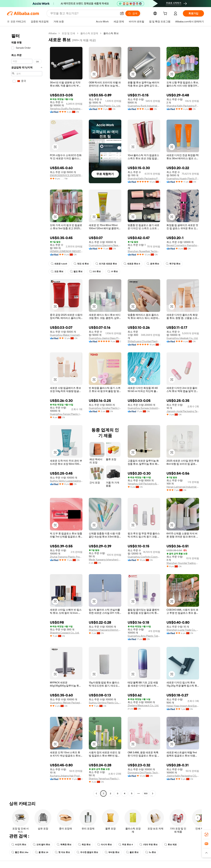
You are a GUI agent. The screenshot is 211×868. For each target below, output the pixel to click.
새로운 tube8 (59, 264)
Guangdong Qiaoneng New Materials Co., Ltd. (105, 245)
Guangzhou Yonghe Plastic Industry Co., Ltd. (105, 408)
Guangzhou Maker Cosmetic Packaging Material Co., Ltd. (66, 335)
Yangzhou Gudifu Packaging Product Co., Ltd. (66, 109)
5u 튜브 (151, 852)
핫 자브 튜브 (62, 852)
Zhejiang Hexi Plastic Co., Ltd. (105, 106)
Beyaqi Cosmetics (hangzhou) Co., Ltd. (183, 245)
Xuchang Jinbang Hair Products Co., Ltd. (66, 776)
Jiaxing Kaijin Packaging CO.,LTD (183, 776)
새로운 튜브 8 (132, 264)
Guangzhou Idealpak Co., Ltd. (182, 338)
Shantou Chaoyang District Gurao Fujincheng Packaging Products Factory (105, 630)
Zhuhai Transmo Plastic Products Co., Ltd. (66, 557)
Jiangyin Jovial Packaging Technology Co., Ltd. (183, 411)
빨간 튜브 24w (20, 852)
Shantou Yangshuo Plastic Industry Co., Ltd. (105, 779)
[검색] (133, 13)
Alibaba (52, 33)
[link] (206, 835)
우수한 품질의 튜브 (87, 852)
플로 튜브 (132, 852)
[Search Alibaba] (84, 13)
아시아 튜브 (105, 845)
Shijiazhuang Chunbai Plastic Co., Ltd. (144, 341)
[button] (122, 13)
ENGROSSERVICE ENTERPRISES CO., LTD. (66, 175)
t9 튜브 (113, 271)
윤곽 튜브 (153, 264)
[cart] (166, 14)
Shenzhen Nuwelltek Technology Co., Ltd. (144, 251)
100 (146, 793)
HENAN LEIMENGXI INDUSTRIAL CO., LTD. (66, 251)
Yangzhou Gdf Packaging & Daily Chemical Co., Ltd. (144, 484)
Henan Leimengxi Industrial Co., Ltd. (183, 487)
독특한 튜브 (64, 845)
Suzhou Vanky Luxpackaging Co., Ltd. (66, 481)
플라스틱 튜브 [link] (111, 33)
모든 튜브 (57, 271)
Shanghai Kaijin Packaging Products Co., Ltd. (183, 106)
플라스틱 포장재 (89, 33)
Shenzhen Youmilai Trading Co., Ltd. (183, 563)
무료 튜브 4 (126, 845)
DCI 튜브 (95, 271)
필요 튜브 (76, 271)
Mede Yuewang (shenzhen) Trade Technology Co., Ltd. (105, 560)
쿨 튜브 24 (42, 852)
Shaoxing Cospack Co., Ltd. (65, 633)
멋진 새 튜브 (81, 264)
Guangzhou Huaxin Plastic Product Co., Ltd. (183, 178)
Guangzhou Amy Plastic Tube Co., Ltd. (144, 636)
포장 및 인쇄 (68, 33)
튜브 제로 (170, 845)
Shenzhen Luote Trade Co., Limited (183, 630)
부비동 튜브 (112, 852)
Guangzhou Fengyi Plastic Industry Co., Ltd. (66, 414)
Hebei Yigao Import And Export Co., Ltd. (183, 706)
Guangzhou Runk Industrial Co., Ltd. (144, 106)
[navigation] (27, 414)
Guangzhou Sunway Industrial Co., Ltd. (144, 408)
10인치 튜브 (19, 845)
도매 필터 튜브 (41, 845)
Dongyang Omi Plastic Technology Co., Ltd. (144, 773)
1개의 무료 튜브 (148, 845)
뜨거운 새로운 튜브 (106, 264)
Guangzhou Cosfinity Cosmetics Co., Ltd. (144, 557)
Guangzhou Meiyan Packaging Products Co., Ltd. (66, 703)
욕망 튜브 (84, 845)
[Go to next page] (153, 793)
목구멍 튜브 (173, 264)
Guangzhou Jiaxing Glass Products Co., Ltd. (105, 338)
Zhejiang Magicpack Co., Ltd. (143, 705)
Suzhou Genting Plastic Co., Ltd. (105, 703)
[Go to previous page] (96, 793)
